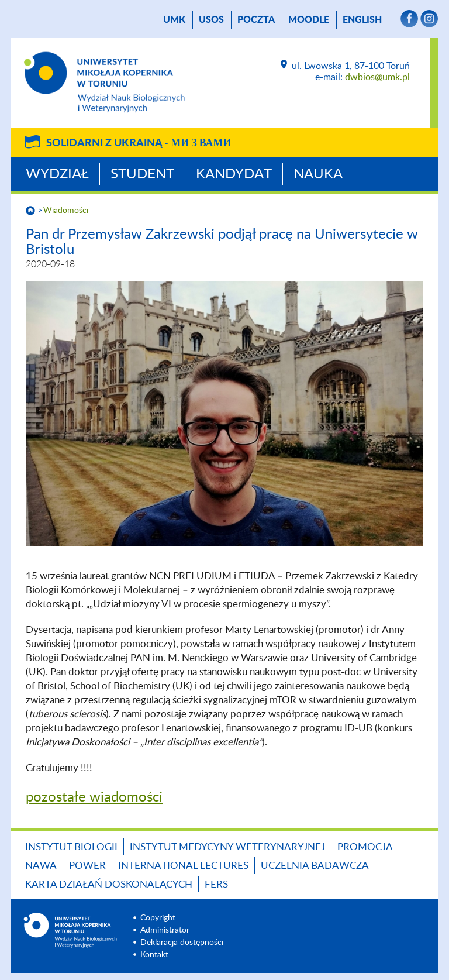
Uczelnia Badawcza (315, 866)
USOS (211, 20)
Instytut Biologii (71, 847)
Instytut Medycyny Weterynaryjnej (227, 847)
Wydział (57, 174)
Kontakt (154, 955)
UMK (174, 20)
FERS (216, 884)
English (362, 20)
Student (142, 174)
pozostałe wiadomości (94, 797)
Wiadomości (66, 211)
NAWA (41, 866)
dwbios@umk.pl (377, 77)
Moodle (309, 20)
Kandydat (234, 174)
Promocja (365, 847)
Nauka (318, 174)
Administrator (165, 930)
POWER (87, 866)
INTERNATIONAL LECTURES (183, 866)
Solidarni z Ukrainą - (139, 143)
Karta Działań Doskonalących (109, 884)
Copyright (158, 918)
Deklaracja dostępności (182, 943)
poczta (256, 20)
